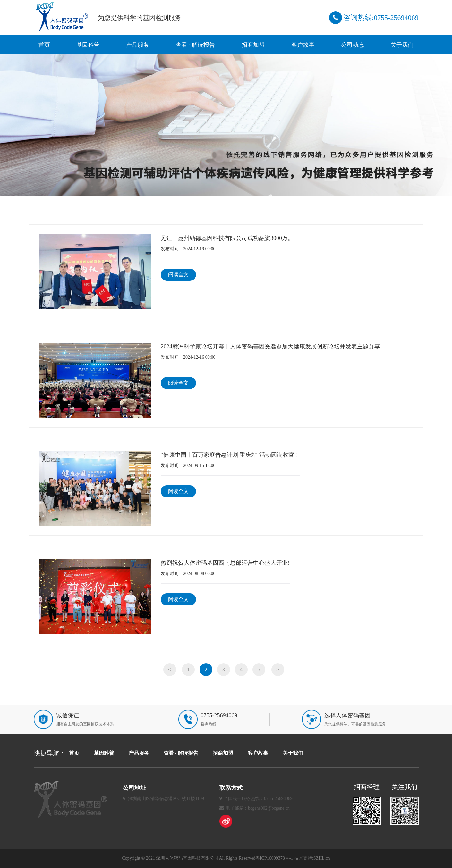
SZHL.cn (322, 858)
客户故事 (303, 45)
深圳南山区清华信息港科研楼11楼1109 (166, 799)
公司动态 (353, 45)
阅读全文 (178, 275)
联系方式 (231, 788)
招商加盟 (253, 45)
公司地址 (134, 788)
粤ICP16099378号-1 (274, 858)
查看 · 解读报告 (195, 45)
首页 (44, 45)
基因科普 (88, 45)
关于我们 (402, 45)
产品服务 (138, 45)
